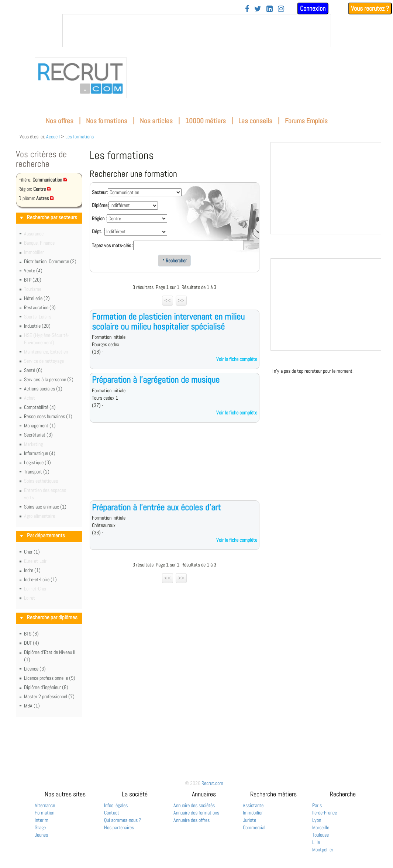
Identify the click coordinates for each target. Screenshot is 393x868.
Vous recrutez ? (370, 8)
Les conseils (255, 121)
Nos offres (60, 121)
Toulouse (320, 835)
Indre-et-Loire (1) (40, 579)
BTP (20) (33, 280)
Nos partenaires (119, 827)
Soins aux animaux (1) (45, 507)
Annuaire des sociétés (194, 805)
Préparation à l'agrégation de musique (156, 380)
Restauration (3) (40, 307)
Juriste (249, 820)
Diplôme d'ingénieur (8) (46, 687)
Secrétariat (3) (38, 435)
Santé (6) (33, 370)
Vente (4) (33, 271)
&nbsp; (197, 31)
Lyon (317, 820)
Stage (40, 827)
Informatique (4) (40, 453)
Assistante (253, 805)
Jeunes (41, 835)
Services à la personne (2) (49, 379)
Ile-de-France (325, 813)
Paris (317, 805)
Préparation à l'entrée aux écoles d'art (156, 507)
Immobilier (253, 813)
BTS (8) (31, 634)
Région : (99, 218)
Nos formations (107, 121)
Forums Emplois (306, 121)
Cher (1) (32, 552)
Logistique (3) (37, 462)
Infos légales (116, 805)
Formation (44, 813)
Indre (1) (32, 570)
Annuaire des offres (192, 820)
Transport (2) (37, 472)
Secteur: (100, 192)
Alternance (45, 805)
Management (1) (40, 426)
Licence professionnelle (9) (50, 678)
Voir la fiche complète (237, 359)
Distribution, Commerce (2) (50, 261)
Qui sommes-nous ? (123, 820)
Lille (316, 842)
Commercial (254, 827)
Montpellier (323, 850)
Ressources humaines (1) (48, 416)
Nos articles (156, 121)
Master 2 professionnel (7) (49, 696)
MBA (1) (32, 706)
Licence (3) (35, 669)
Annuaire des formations (196, 813)
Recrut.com (212, 783)
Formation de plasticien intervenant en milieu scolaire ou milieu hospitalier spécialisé (168, 321)
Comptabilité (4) (40, 407)
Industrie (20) (37, 326)
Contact (112, 813)
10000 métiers (206, 121)
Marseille (321, 827)
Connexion (313, 8)
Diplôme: (100, 205)
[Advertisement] (175, 467)
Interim (42, 820)
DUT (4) (32, 643)
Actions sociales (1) (43, 389)
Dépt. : (98, 231)
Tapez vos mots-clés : (113, 245)
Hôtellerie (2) (37, 298)
